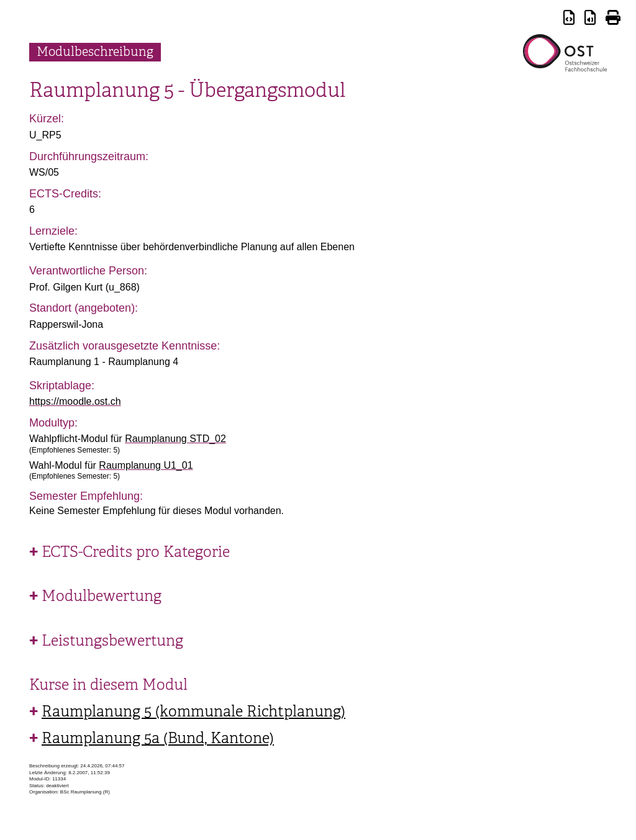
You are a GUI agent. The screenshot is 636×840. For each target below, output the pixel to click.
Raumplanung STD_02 (175, 439)
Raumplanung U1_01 (146, 465)
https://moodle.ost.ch (75, 401)
